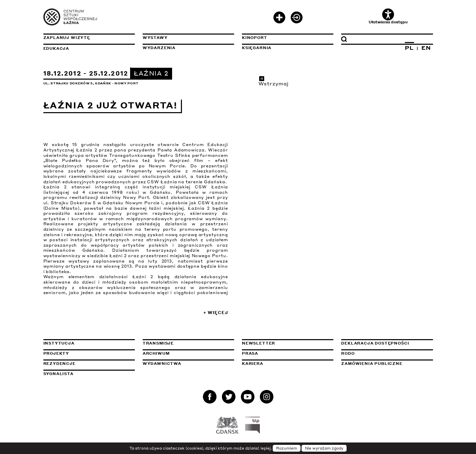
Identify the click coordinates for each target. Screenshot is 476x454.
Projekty (56, 353)
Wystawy (155, 38)
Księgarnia (257, 48)
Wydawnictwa (162, 364)
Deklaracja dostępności (375, 343)
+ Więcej (215, 313)
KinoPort (255, 38)
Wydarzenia (159, 48)
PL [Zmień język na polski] (409, 48)
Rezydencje (59, 364)
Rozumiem (287, 448)
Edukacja (56, 48)
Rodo (348, 353)
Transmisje (188, 343)
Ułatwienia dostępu (388, 16)
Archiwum (156, 353)
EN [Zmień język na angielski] (426, 48)
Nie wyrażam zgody (324, 448)
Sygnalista (58, 374)
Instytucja (59, 343)
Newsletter (258, 343)
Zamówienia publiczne (387, 364)
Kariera (253, 364)
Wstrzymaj (274, 81)
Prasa (250, 353)
